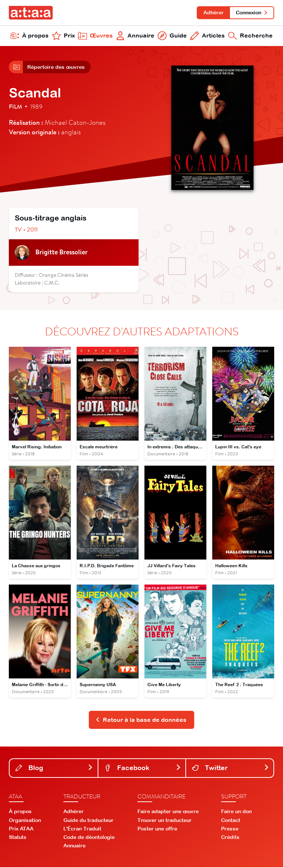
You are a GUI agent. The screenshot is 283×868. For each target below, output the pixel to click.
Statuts (18, 838)
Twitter (230, 768)
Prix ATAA (21, 829)
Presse (230, 829)
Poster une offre (157, 829)
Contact (231, 821)
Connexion (252, 13)
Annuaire (135, 36)
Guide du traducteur (88, 821)
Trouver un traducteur (165, 821)
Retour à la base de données (141, 720)
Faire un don (236, 812)
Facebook (143, 768)
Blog (54, 768)
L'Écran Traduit (82, 829)
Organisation (25, 821)
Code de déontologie (89, 838)
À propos (29, 36)
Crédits (230, 838)
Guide (172, 36)
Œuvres (95, 36)
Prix (63, 36)
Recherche (250, 36)
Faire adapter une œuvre (168, 812)
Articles (207, 36)
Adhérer (213, 13)
